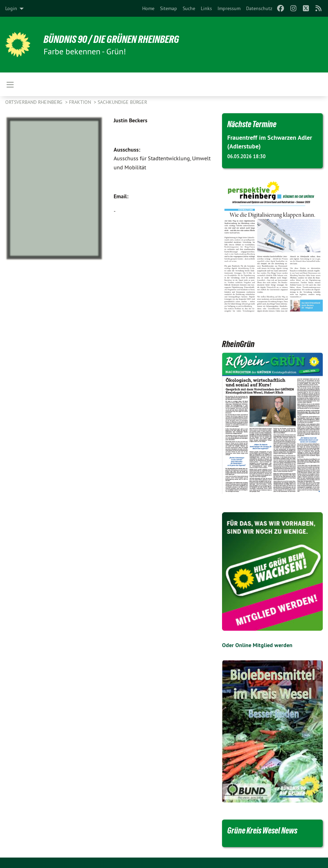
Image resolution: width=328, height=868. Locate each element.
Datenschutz (259, 8)
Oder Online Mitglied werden (257, 645)
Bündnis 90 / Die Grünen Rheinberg (115, 39)
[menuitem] (148, 8)
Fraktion (81, 102)
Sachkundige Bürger (122, 102)
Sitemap (169, 8)
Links (206, 8)
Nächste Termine (253, 124)
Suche (189, 8)
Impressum (229, 8)
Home (148, 8)
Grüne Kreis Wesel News (265, 830)
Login (11, 8)
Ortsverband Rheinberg (35, 102)
